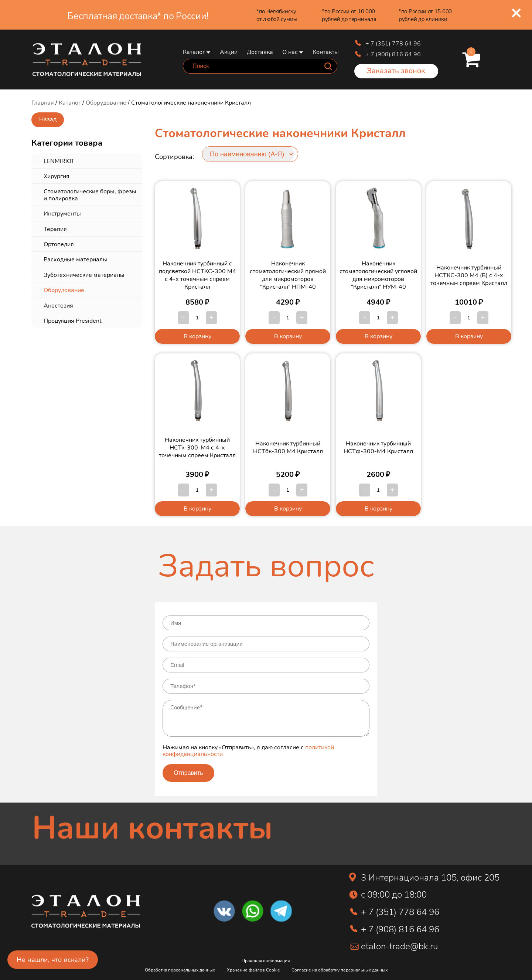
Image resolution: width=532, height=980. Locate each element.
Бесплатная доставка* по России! (138, 16)
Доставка (260, 52)
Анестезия (58, 305)
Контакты (326, 52)
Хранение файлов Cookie (253, 970)
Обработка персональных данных (180, 970)
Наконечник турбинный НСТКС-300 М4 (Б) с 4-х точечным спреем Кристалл (469, 275)
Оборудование (106, 102)
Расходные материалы (75, 259)
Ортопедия (59, 244)
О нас (290, 52)
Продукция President (73, 320)
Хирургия (57, 176)
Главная (43, 102)
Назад (48, 119)
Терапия (55, 229)
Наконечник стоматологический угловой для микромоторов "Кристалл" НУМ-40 (378, 275)
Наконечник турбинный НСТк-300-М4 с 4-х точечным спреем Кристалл (197, 447)
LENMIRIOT (59, 161)
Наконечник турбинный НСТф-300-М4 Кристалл (378, 447)
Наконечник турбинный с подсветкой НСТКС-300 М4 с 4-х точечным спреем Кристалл (197, 275)
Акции (229, 52)
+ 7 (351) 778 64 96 (393, 43)
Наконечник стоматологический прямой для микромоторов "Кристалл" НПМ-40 (288, 275)
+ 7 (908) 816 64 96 (393, 54)
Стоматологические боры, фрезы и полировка (90, 194)
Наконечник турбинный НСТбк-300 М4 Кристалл (288, 447)
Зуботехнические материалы (84, 274)
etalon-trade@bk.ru (399, 946)
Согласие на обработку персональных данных (340, 970)
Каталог (194, 52)
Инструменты (62, 213)
